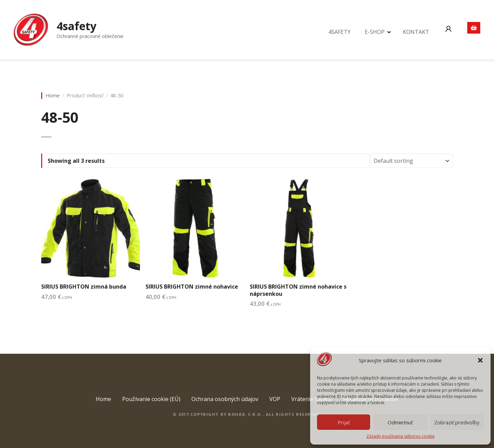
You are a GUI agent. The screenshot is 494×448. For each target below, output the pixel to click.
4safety (77, 26)
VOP (275, 399)
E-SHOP (375, 32)
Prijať (344, 422)
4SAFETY (339, 32)
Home (53, 95)
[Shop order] (412, 161)
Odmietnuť (400, 422)
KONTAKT (416, 32)
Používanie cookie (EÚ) (151, 399)
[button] (480, 360)
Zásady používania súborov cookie (401, 436)
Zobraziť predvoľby (457, 422)
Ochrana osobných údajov (225, 399)
